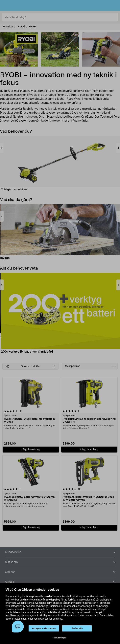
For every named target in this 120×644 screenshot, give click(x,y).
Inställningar (60, 638)
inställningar (13, 616)
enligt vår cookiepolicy (47, 600)
